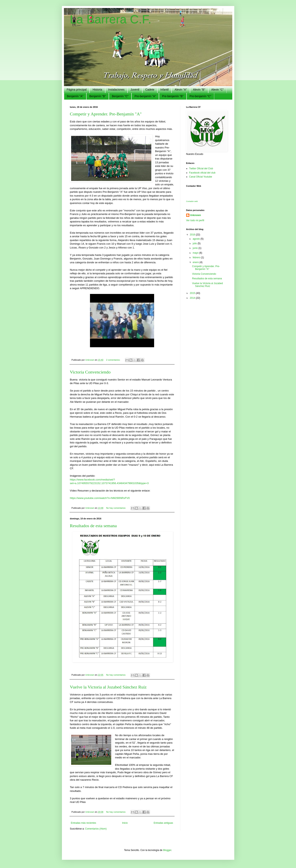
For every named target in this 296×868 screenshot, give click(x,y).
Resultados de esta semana (93, 526)
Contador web (192, 201)
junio (195, 248)
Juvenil (135, 90)
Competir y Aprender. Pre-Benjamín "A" (106, 114)
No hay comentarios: (116, 508)
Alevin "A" (181, 90)
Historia (97, 90)
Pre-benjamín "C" (200, 96)
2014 (193, 298)
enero (196, 262)
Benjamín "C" (120, 96)
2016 (193, 235)
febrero (197, 257)
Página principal (77, 90)
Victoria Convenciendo (90, 372)
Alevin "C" (217, 90)
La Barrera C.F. (111, 19)
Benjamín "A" (75, 96)
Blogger (167, 850)
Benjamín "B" (98, 96)
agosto (196, 239)
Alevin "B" (199, 90)
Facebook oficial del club (202, 173)
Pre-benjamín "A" (145, 96)
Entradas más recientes (84, 823)
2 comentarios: (113, 360)
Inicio (125, 823)
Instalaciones (116, 90)
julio (195, 243)
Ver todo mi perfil (195, 220)
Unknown (196, 215)
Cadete (150, 90)
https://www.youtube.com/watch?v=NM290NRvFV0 (100, 498)
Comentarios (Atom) (96, 829)
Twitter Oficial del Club (201, 169)
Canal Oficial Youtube (201, 177)
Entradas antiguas (163, 823)
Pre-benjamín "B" (173, 96)
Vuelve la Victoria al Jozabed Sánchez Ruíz (108, 687)
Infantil (164, 90)
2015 (193, 293)
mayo (196, 253)
